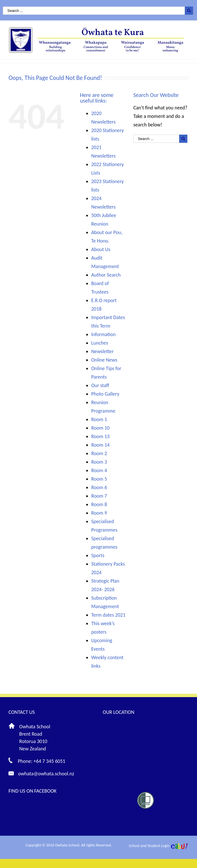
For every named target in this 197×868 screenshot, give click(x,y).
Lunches (100, 343)
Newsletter (103, 351)
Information (104, 334)
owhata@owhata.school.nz (46, 774)
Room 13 (100, 436)
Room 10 (100, 428)
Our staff (100, 385)
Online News (104, 360)
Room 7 (99, 496)
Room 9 (99, 513)
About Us (101, 249)
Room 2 (99, 453)
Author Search (106, 275)
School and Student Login (149, 846)
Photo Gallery (105, 394)
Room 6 (99, 487)
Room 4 (99, 470)
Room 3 (99, 462)
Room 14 (100, 445)
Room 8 (99, 504)
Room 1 (99, 419)
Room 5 (99, 479)
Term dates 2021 (108, 615)
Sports (98, 555)
